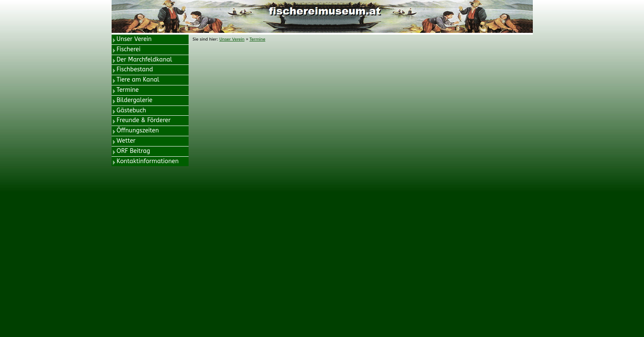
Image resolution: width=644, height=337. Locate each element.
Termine (128, 90)
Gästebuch (131, 110)
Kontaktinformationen (148, 161)
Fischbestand (135, 69)
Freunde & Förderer (144, 120)
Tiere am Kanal (138, 80)
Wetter (126, 141)
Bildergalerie (135, 100)
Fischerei (129, 49)
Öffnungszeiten (138, 130)
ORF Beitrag (133, 151)
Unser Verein (134, 39)
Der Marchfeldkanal (145, 60)
